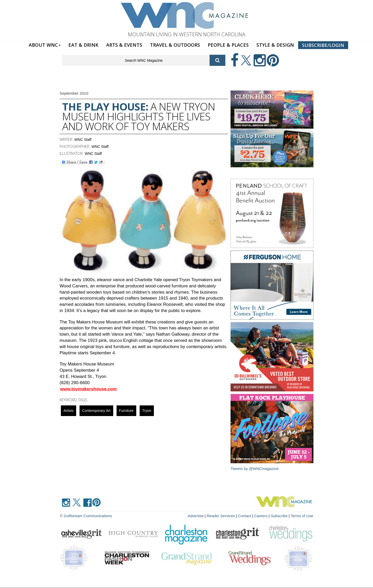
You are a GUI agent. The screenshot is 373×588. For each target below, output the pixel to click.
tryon (147, 411)
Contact (248, 515)
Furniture (126, 411)
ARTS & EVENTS (124, 45)
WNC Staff (83, 140)
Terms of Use (303, 515)
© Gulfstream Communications (85, 515)
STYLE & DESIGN (275, 45)
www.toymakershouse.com (88, 389)
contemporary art (96, 411)
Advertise (201, 515)
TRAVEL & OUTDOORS (175, 45)
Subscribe (281, 515)
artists (69, 411)
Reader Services (225, 515)
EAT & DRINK (83, 45)
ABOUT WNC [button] (45, 45)
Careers (263, 515)
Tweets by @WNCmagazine (255, 469)
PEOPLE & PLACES (228, 45)
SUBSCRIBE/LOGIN (323, 45)
